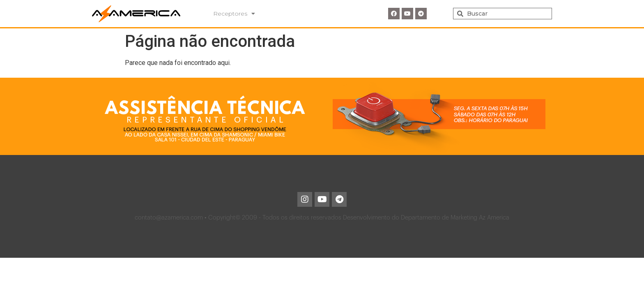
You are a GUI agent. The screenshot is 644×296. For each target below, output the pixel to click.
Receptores (234, 14)
